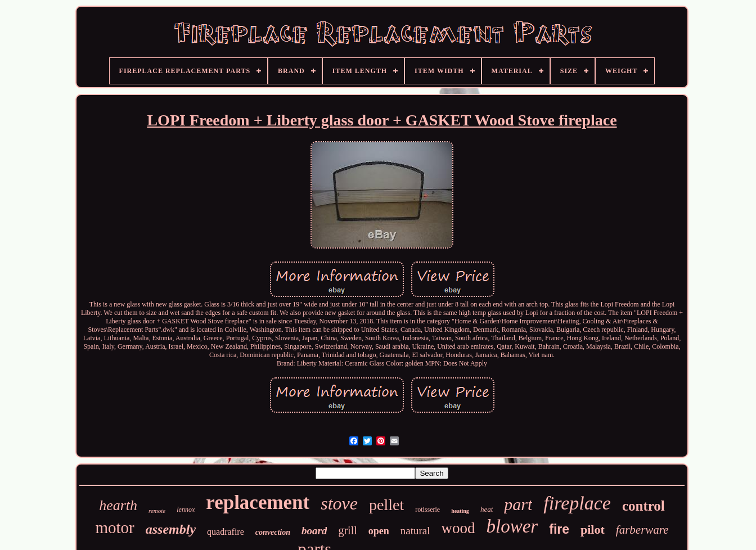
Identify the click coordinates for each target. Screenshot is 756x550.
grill (347, 530)
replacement (258, 502)
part (518, 504)
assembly (171, 529)
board (314, 531)
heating (460, 511)
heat (487, 509)
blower (512, 526)
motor (114, 528)
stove (339, 503)
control (643, 506)
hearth (118, 505)
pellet (386, 505)
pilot (593, 529)
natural (415, 531)
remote (157, 511)
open (379, 531)
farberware (642, 530)
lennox (186, 510)
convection (273, 532)
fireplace (577, 503)
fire (559, 529)
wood (458, 528)
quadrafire (226, 532)
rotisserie (427, 510)
